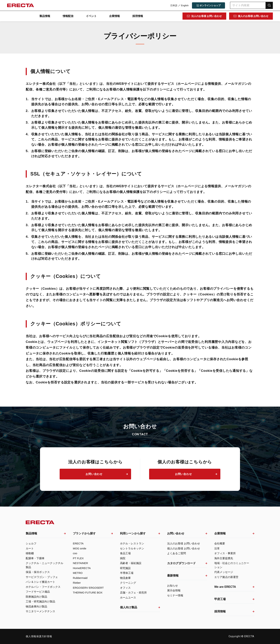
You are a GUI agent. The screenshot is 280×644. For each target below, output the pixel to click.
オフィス (125, 588)
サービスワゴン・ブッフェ (42, 577)
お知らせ (172, 586)
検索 (269, 5)
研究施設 (125, 568)
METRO (78, 573)
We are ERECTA (225, 587)
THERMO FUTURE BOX (88, 593)
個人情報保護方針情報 (39, 636)
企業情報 (114, 16)
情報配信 (68, 16)
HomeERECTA (82, 568)
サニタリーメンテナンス (40, 611)
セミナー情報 (175, 595)
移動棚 (30, 553)
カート (30, 548)
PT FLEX (78, 558)
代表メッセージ (224, 572)
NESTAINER (80, 563)
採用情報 (138, 16)
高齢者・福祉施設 (131, 563)
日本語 (174, 5)
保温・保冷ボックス (38, 572)
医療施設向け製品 (36, 597)
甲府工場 (220, 599)
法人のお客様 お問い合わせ (207, 16)
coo (75, 553)
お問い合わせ (94, 474)
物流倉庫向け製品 (36, 606)
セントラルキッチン (132, 548)
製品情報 (45, 16)
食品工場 (125, 553)
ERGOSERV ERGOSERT (88, 588)
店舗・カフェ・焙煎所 (133, 593)
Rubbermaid (80, 578)
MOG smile (80, 548)
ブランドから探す (84, 533)
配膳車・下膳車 (35, 558)
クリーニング (128, 583)
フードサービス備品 (38, 592)
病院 (123, 558)
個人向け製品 (129, 607)
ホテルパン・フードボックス (43, 587)
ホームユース (128, 598)
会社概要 (220, 543)
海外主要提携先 (224, 558)
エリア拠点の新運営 (226, 577)
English (185, 5)
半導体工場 (127, 573)
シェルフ (31, 543)
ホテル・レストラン (132, 543)
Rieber (77, 583)
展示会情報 (174, 590)
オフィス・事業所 (225, 553)
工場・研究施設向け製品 (40, 601)
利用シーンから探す (133, 533)
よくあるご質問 (177, 553)
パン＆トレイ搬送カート (40, 582)
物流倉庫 (125, 578)
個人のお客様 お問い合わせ (253, 16)
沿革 (217, 548)
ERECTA (78, 543)
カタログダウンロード (181, 563)
